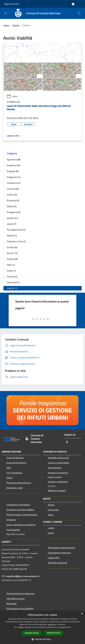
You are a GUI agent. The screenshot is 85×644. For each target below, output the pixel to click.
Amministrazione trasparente (20, 593)
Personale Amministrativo (19, 483)
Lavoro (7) (11, 224)
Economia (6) (13, 200)
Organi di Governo (15, 458)
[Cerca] (79, 13)
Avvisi (12, 96)
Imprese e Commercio (58, 473)
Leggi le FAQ (54, 558)
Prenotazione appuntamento (61, 548)
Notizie (51, 505)
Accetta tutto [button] (32, 633)
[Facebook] (67, 442)
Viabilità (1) (12, 288)
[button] (42, 639)
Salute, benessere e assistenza (21, 525)
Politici (10, 478)
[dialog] (42, 627)
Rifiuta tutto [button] (54, 633)
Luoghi (51, 528)
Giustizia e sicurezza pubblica (20, 510)
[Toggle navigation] (6, 13)
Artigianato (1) (14, 177)
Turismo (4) (12, 277)
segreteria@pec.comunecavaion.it (23, 576)
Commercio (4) (14, 183)
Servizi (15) (12, 253)
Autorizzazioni (13, 530)
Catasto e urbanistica (58, 482)
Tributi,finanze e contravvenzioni (22, 515)
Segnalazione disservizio (59, 553)
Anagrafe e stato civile (58, 458)
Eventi (51, 533)
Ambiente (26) (14, 165)
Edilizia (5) (12, 206)
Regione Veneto (12, 4)
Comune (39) (13, 189)
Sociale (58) (12, 259)
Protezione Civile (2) (16, 241)
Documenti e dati (14, 488)
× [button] (82, 614)
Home (6, 25)
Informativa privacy (16, 598)
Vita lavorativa (55, 468)
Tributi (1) (11, 271)
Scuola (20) (12, 247)
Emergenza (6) (14, 212)
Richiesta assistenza (57, 563)
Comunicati (53, 510)
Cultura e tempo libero (58, 463)
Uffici (9, 468)
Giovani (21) (12, 218)
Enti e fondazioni (14, 473)
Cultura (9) (12, 195)
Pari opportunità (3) (16, 230)
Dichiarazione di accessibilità (20, 608)
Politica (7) (12, 236)
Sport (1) (11, 265)
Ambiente (11, 520)
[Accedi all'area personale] (73, 4)
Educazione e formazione (18, 505)
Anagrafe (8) (13, 171)
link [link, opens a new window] (69, 627)
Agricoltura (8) (14, 160)
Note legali (11, 603)
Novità (16, 25)
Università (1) (13, 282)
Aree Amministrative (16, 463)
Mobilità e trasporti (57, 490)
